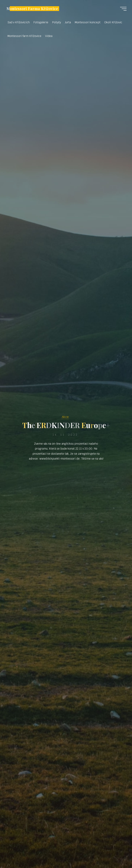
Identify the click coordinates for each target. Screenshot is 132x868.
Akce (65, 417)
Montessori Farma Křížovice (32, 9)
